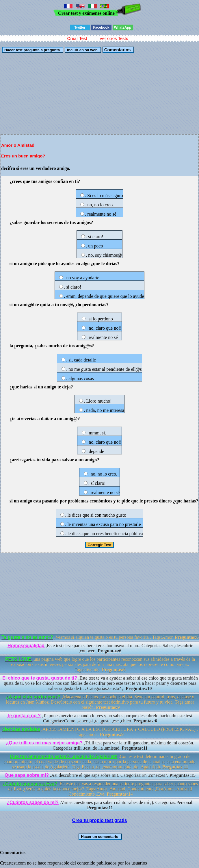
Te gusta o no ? (24, 716)
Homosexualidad (26, 646)
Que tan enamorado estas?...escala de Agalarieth (64, 756)
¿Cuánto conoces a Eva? (30, 784)
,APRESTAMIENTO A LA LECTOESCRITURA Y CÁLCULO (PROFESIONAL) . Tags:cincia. (100, 732)
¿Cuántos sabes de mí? (33, 802)
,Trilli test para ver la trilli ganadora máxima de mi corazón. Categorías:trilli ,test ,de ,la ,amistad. (100, 745)
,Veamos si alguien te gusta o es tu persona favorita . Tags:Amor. (100, 637)
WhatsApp (123, 27)
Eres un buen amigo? (23, 156)
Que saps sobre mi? (27, 775)
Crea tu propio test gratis (99, 820)
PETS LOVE (19, 659)
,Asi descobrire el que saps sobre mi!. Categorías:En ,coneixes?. (100, 775)
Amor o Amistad (18, 145)
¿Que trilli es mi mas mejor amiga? (44, 743)
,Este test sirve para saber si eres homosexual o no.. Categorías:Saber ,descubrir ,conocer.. (100, 648)
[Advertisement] (100, 93)
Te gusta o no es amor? (27, 637)
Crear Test (77, 38)
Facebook (101, 27)
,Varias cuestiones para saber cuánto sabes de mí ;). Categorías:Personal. (100, 805)
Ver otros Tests (114, 38)
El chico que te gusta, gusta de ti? (40, 678)
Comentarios (117, 50)
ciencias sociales (21, 729)
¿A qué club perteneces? (33, 697)
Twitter (80, 27)
